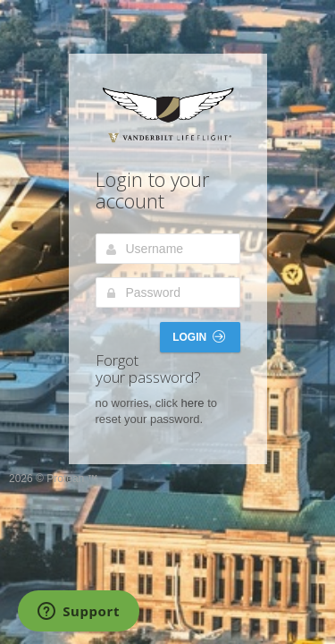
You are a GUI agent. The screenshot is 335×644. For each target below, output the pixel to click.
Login (198, 337)
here (193, 403)
